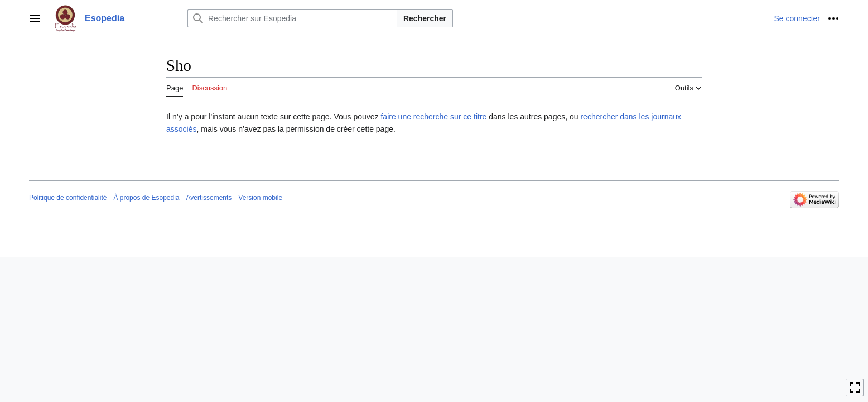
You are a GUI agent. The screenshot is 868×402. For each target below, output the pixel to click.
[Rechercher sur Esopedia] (292, 18)
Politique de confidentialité (68, 198)
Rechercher (425, 18)
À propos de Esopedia (146, 198)
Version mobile (260, 198)
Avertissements (209, 198)
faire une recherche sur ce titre (433, 117)
